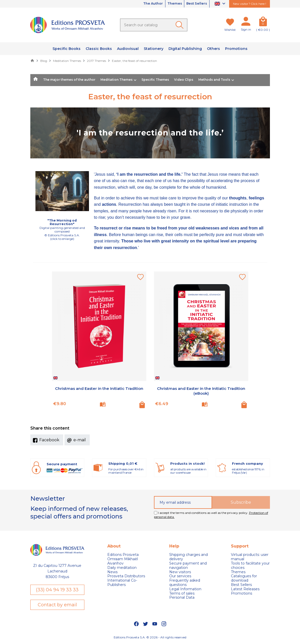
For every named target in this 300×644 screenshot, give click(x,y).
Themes (170, 4)
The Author (146, 4)
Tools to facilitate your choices (250, 566)
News (112, 572)
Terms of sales (182, 593)
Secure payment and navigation (188, 566)
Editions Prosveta (123, 555)
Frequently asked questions (185, 583)
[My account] (246, 22)
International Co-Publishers (122, 583)
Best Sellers (195, 4)
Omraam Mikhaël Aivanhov (123, 561)
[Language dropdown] (221, 4)
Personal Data (182, 598)
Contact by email (57, 605)
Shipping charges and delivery (188, 557)
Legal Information (185, 589)
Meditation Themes (116, 80)
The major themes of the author (69, 80)
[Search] (154, 25)
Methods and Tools (214, 80)
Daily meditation (122, 568)
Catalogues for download (244, 578)
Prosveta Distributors (126, 576)
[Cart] (263, 22)
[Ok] (180, 25)
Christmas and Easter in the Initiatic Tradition (99, 391)
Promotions (242, 593)
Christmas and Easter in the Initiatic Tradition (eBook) (201, 391)
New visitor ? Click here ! (250, 4)
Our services (180, 576)
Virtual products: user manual (250, 557)
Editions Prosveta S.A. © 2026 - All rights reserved (150, 638)
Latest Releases (245, 589)
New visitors (180, 572)
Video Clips (184, 80)
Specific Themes (155, 80)
